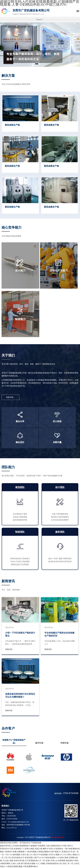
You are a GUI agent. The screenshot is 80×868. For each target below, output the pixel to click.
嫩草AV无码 (48, 849)
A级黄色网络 (5, 863)
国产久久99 (39, 858)
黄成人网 (39, 849)
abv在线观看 (60, 861)
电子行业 (39, 743)
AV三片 (63, 855)
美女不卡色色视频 (40, 855)
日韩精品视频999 (44, 852)
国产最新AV (56, 852)
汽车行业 (65, 743)
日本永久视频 (54, 855)
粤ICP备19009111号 (57, 837)
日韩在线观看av (50, 858)
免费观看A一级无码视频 (27, 852)
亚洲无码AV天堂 (7, 849)
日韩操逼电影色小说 (54, 863)
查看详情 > (10, 397)
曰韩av (69, 855)
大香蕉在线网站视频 (14, 866)
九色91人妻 (16, 863)
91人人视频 (40, 863)
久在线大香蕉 (63, 858)
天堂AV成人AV (27, 855)
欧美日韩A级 (19, 861)
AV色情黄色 (58, 849)
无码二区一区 (68, 863)
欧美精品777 (19, 849)
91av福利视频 (15, 855)
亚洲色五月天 (67, 852)
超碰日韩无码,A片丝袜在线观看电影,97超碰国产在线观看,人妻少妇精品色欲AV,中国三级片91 (37, 846)
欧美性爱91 (29, 858)
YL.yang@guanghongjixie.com (18, 822)
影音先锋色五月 (18, 858)
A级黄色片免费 (10, 852)
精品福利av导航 (72, 861)
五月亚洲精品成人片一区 (35, 861)
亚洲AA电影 (29, 849)
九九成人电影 (8, 861)
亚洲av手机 (50, 861)
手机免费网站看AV (31, 866)
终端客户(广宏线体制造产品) (14, 741)
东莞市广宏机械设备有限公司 (36, 12)
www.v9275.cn (12, 828)
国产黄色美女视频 (28, 863)
